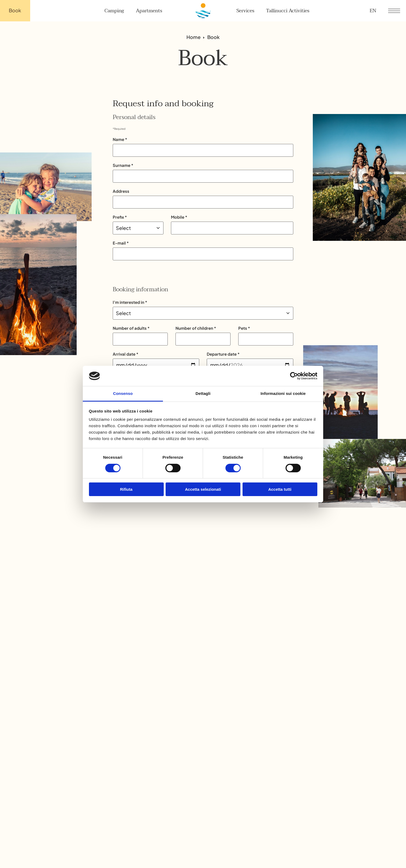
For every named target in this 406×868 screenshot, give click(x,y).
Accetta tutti (280, 489)
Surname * (123, 165)
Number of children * (196, 328)
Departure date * (223, 354)
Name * (120, 139)
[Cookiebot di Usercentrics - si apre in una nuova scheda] (294, 376)
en (373, 11)
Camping (114, 11)
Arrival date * (126, 354)
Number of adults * (131, 328)
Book (15, 10)
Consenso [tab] (123, 393)
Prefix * (120, 217)
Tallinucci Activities (288, 11)
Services (245, 11)
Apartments (149, 11)
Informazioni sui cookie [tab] (283, 393)
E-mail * (121, 243)
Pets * (244, 328)
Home (194, 37)
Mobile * (179, 217)
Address (121, 191)
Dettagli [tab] (203, 393)
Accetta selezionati (203, 489)
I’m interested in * (130, 302)
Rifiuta (126, 489)
